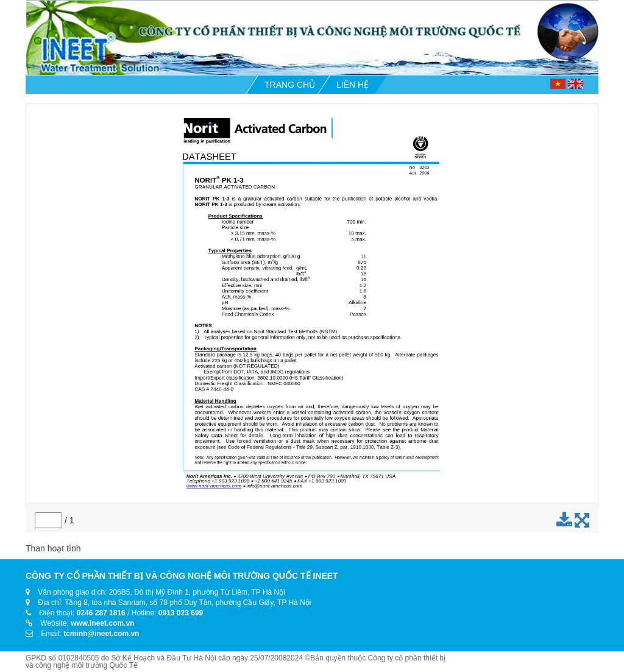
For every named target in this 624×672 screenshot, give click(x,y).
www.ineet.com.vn (102, 623)
